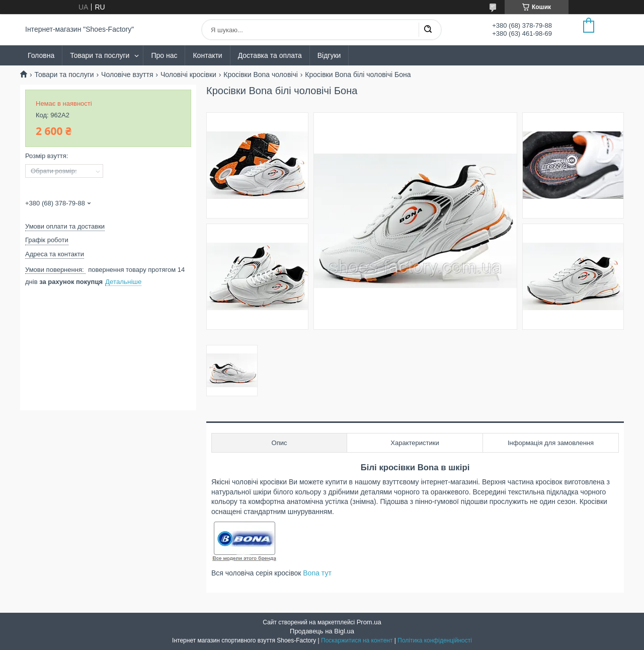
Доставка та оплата (270, 55)
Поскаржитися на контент (357, 640)
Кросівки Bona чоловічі (261, 75)
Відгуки (329, 55)
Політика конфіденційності (435, 640)
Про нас (164, 55)
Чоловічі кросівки (188, 75)
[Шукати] (428, 30)
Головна (41, 55)
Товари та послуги (100, 55)
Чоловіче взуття (127, 75)
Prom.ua (369, 622)
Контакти (207, 55)
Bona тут (317, 573)
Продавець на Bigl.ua (322, 631)
